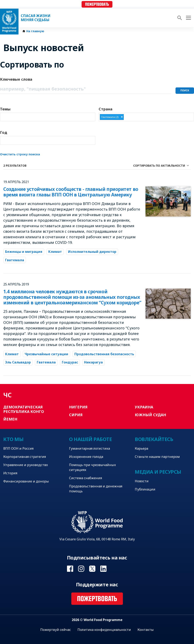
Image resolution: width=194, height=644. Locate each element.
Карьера (141, 448)
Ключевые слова (16, 79)
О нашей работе (90, 439)
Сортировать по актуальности (159, 166)
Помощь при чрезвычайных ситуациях (92, 467)
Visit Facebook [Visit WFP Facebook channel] (70, 569)
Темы (5, 109)
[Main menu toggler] (188, 18)
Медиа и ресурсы (158, 472)
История (10, 473)
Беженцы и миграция (24, 252)
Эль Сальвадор (18, 362)
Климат (55, 252)
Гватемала (15, 260)
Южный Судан (150, 415)
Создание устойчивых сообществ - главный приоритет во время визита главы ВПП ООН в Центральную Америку (71, 192)
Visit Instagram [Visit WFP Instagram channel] (81, 569)
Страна (106, 109)
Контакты (146, 630)
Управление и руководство (26, 465)
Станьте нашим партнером (157, 457)
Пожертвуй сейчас (56, 630)
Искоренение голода (86, 457)
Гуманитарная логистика (89, 448)
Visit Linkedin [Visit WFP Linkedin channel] (103, 569)
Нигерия (78, 407)
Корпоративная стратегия (25, 457)
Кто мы (13, 439)
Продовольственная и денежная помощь (96, 489)
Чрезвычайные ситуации (46, 354)
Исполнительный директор (92, 252)
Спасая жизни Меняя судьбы (36, 18)
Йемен (10, 419)
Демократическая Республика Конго (24, 409)
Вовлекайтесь (154, 439)
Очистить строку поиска (20, 154)
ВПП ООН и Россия (18, 448)
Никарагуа (93, 362)
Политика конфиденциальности (104, 630)
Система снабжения (85, 478)
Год (4, 132)
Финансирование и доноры (26, 481)
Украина (144, 407)
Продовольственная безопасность (104, 354)
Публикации (145, 489)
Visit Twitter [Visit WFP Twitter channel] (92, 569)
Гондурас (70, 362)
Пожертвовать (97, 4)
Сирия (76, 415)
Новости (142, 481)
